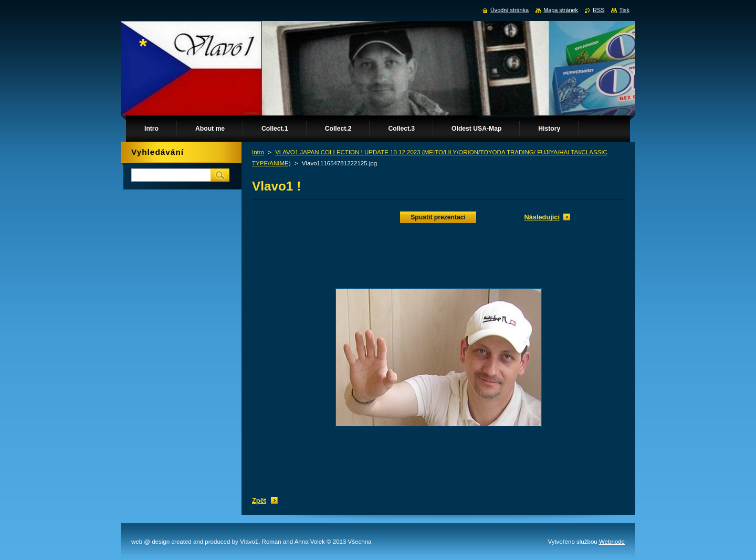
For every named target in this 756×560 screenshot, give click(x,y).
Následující (542, 217)
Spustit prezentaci (438, 217)
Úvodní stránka (510, 10)
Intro (258, 152)
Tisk (624, 10)
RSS (598, 10)
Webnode (612, 542)
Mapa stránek (561, 10)
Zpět (259, 500)
